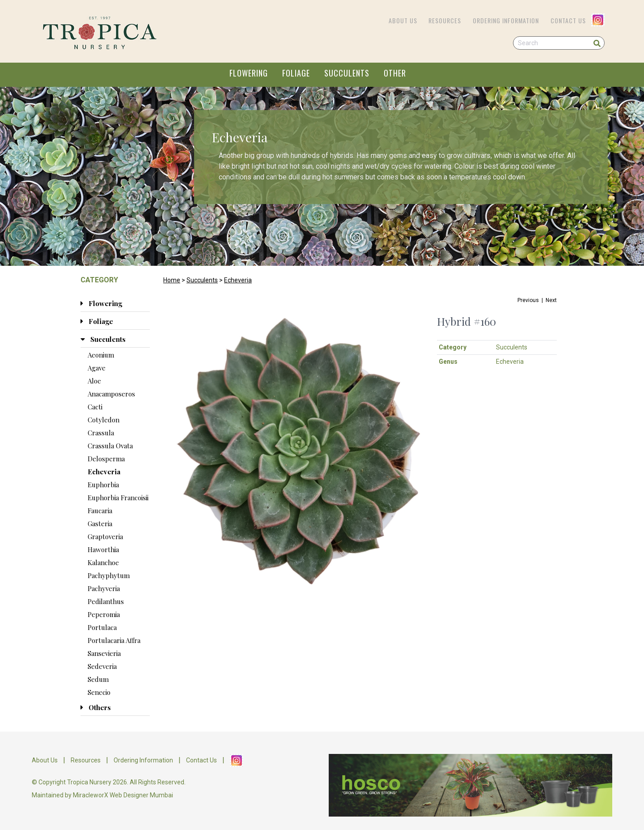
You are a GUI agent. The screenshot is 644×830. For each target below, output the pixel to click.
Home (172, 280)
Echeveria (238, 280)
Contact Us (568, 20)
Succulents (202, 280)
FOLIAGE (296, 73)
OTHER (395, 73)
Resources (445, 20)
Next (551, 300)
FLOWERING (249, 73)
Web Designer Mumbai (141, 795)
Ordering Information (506, 20)
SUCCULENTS (347, 73)
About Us (403, 20)
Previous (528, 300)
